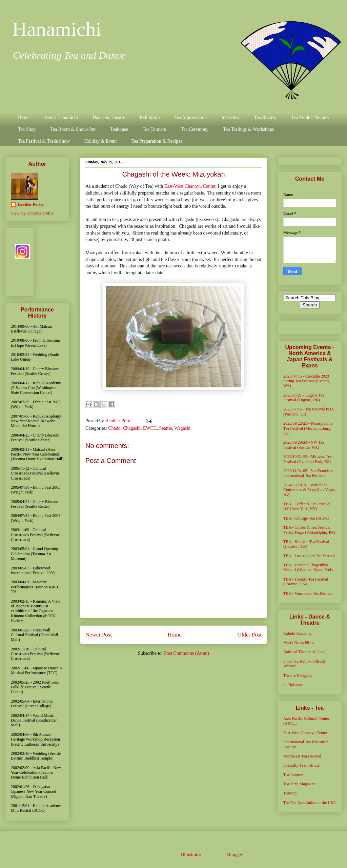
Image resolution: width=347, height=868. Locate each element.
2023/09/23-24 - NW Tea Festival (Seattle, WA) (304, 445)
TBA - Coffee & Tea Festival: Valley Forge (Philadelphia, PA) (309, 530)
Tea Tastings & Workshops (248, 129)
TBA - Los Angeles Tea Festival (309, 556)
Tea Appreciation (190, 117)
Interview (230, 117)
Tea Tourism (155, 129)
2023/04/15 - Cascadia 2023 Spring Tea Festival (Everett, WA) (307, 381)
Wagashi (182, 428)
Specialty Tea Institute (301, 765)
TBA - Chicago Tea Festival (306, 518)
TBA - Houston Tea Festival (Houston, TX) (306, 544)
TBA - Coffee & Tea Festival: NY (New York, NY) (307, 506)
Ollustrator (191, 855)
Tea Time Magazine (299, 784)
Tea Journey (293, 775)
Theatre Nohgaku (298, 675)
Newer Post (99, 635)
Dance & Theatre (109, 117)
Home (24, 117)
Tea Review (265, 117)
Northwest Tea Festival (302, 756)
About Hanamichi (61, 117)
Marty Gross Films (299, 643)
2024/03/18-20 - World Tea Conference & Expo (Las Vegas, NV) (310, 490)
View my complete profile (32, 213)
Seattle (165, 428)
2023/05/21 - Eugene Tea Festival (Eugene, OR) (304, 398)
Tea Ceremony (195, 129)
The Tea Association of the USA (310, 803)
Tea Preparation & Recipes (157, 141)
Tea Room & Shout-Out (73, 129)
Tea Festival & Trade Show (44, 141)
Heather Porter (120, 421)
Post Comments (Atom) (187, 653)
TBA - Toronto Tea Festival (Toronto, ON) (306, 582)
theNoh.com (293, 685)
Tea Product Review (310, 117)
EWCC (150, 428)
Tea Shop (27, 129)
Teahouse (119, 129)
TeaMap (290, 793)
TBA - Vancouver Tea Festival (308, 593)
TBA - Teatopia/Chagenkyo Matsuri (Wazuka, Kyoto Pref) (308, 567)
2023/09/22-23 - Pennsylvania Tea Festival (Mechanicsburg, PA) (308, 428)
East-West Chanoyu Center (190, 186)
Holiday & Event (101, 141)
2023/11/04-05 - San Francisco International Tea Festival (308, 473)
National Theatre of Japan (304, 652)
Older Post (250, 635)
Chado (114, 428)
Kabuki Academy (298, 633)
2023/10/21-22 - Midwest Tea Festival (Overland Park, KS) (308, 459)
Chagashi (132, 428)
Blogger (234, 855)
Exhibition (150, 117)
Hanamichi (57, 29)
